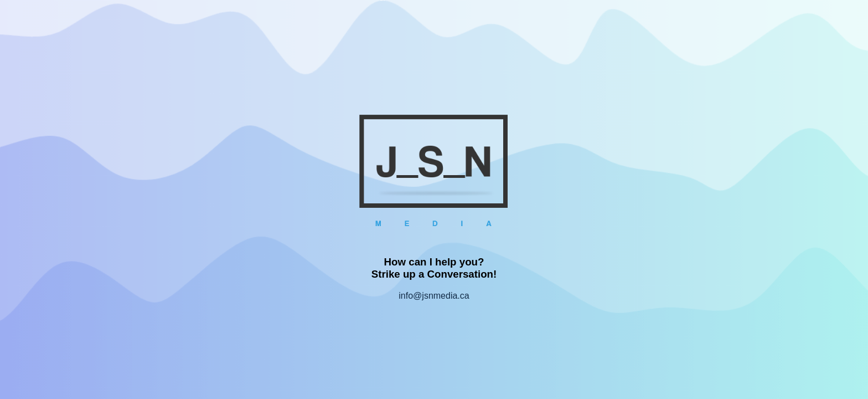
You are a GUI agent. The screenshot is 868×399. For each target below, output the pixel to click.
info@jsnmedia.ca (434, 296)
